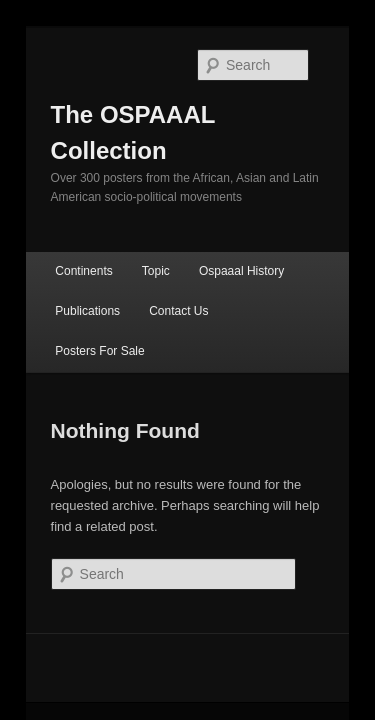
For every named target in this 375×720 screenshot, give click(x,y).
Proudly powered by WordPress (187, 620)
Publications (65, 249)
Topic (134, 209)
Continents (61, 209)
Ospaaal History (219, 209)
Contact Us (156, 249)
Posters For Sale (260, 249)
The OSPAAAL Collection (172, 88)
